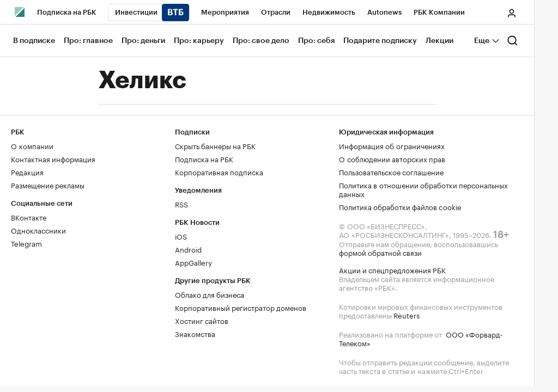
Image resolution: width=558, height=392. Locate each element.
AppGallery (193, 262)
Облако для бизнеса (210, 294)
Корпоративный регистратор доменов (241, 307)
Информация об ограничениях (392, 145)
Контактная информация (53, 158)
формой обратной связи (380, 252)
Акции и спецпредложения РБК (392, 269)
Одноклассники (38, 230)
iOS (181, 236)
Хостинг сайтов (202, 320)
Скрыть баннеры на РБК (215, 145)
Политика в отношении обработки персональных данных (423, 189)
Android (188, 249)
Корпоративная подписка (219, 171)
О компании (32, 145)
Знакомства (195, 333)
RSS (181, 204)
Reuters (407, 315)
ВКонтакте (29, 217)
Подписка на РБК (204, 158)
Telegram (26, 243)
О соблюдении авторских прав (392, 158)
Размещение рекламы (48, 185)
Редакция (27, 171)
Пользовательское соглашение (391, 171)
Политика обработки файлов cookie (400, 206)
